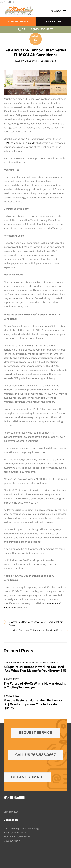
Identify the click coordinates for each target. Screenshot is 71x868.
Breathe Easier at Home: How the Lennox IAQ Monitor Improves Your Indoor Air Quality (33, 704)
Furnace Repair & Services (17, 662)
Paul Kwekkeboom (26, 61)
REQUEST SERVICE (18, 22)
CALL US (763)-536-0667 (35, 29)
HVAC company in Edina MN (20, 143)
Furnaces (37, 662)
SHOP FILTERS (53, 22)
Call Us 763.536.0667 (35, 755)
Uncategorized (48, 61)
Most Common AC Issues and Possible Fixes (38, 630)
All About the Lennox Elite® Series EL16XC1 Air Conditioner (35, 52)
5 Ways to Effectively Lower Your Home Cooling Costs (36, 624)
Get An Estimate (27, 777)
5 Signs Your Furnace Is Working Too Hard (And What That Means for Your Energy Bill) (35, 669)
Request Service (35, 732)
